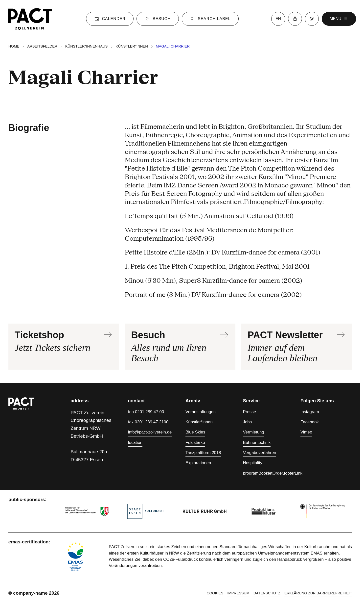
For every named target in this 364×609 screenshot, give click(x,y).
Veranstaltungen (201, 412)
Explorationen (198, 463)
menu (339, 19)
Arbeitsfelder (42, 46)
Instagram (310, 412)
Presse (249, 412)
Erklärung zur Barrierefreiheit (318, 593)
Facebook (310, 422)
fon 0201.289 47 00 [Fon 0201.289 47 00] (146, 412)
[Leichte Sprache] (295, 19)
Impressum (238, 593)
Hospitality (252, 463)
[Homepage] (30, 19)
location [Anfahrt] (135, 443)
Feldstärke (195, 443)
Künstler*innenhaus (87, 46)
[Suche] (210, 19)
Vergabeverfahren (259, 453)
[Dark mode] (312, 19)
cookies (215, 593)
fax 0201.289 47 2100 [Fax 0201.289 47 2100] (148, 422)
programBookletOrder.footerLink (273, 473)
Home (14, 46)
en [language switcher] (278, 19)
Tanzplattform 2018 (203, 453)
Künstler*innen (132, 46)
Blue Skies (195, 432)
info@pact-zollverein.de (150, 432)
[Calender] (110, 19)
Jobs (247, 422)
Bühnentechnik (257, 443)
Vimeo (306, 432)
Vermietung (253, 432)
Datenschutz (267, 593)
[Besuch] (158, 19)
